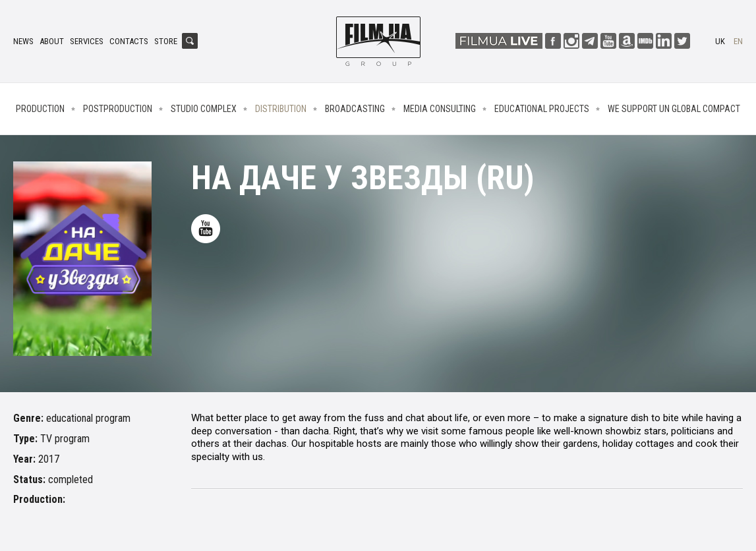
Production (40, 109)
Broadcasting (355, 109)
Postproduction (118, 109)
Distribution (281, 109)
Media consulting (440, 109)
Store (166, 41)
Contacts (129, 41)
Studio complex (204, 109)
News (23, 41)
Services (87, 41)
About (52, 41)
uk (720, 41)
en (738, 41)
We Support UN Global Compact (674, 109)
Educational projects (542, 109)
